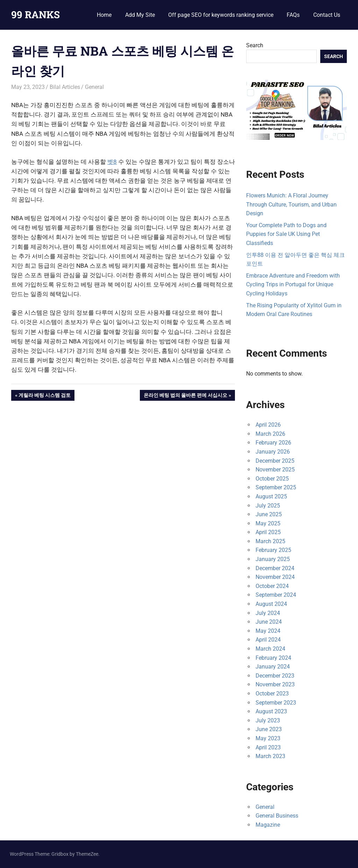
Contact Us (327, 15)
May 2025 (268, 523)
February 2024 (273, 658)
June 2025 (269, 514)
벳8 (112, 162)
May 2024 (268, 631)
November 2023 (275, 684)
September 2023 (276, 703)
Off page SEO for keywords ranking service (221, 15)
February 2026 (273, 443)
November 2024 (275, 577)
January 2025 (273, 559)
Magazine (268, 825)
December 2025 (275, 461)
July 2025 (268, 506)
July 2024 (268, 613)
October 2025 (272, 479)
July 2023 (268, 720)
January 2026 (273, 452)
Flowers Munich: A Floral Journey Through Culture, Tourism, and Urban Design (291, 204)
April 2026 (268, 425)
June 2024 (269, 622)
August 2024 (271, 604)
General (94, 87)
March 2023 (270, 756)
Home (104, 15)
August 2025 (271, 496)
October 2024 (272, 586)
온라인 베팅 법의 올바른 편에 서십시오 (185, 396)
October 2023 (272, 694)
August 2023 (271, 711)
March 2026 (270, 434)
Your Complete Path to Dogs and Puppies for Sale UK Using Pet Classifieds (286, 234)
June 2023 (269, 729)
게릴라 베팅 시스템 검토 (44, 396)
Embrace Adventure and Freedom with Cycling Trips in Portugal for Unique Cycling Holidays (293, 285)
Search (255, 45)
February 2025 (273, 550)
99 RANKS (35, 15)
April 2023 (268, 747)
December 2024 (275, 568)
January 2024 (273, 667)
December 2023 (275, 676)
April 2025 (268, 532)
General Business (277, 816)
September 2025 (276, 487)
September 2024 (276, 595)
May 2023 (268, 738)
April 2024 (268, 640)
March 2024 (270, 649)
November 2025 (275, 470)
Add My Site (140, 15)
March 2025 (270, 541)
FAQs (293, 15)
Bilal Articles (65, 87)
